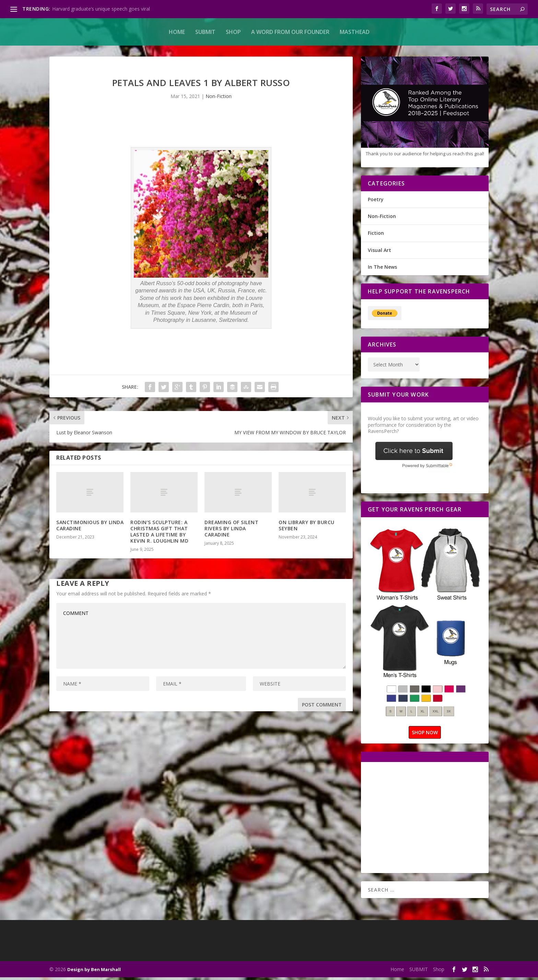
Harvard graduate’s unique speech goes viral (101, 9)
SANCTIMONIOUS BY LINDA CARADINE (90, 528)
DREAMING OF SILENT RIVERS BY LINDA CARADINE (231, 531)
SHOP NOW (425, 735)
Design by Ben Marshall (94, 972)
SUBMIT (205, 32)
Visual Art (379, 253)
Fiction (376, 236)
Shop (233, 32)
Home (177, 32)
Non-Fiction (219, 99)
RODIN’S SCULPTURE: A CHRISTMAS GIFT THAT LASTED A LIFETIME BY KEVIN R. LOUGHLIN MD (159, 534)
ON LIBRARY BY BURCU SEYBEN (307, 528)
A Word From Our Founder (290, 32)
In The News (382, 270)
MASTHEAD (355, 32)
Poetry (376, 202)
